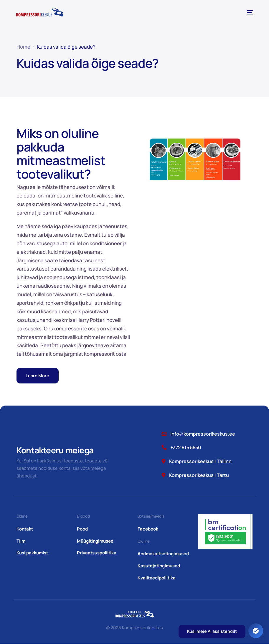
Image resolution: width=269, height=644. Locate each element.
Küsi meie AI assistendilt (212, 631)
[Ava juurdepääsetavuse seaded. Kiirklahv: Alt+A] (256, 631)
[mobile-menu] (249, 12)
